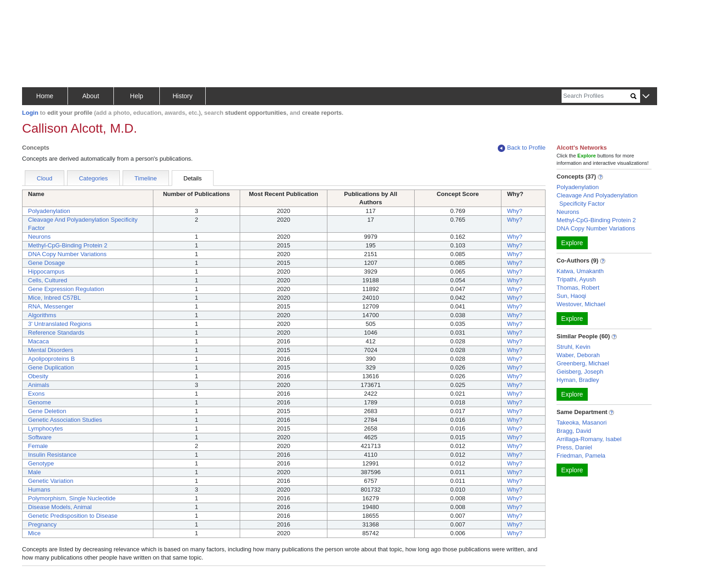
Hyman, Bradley (578, 380)
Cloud (45, 178)
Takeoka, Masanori (582, 423)
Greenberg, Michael (583, 363)
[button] (646, 97)
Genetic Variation (51, 481)
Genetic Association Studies (65, 420)
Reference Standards (56, 333)
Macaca (39, 341)
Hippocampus (46, 272)
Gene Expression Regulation (66, 289)
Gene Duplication (51, 367)
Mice (34, 533)
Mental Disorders (51, 350)
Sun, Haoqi (571, 296)
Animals (39, 385)
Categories (93, 178)
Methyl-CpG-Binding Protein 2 (68, 245)
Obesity (38, 376)
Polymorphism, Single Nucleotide (72, 498)
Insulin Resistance (52, 455)
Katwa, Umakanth (580, 271)
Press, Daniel (574, 447)
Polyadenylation (49, 211)
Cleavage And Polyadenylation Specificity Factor (597, 199)
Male (34, 472)
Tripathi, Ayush (576, 279)
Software (40, 437)
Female (38, 446)
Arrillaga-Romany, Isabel (589, 439)
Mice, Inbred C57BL (54, 298)
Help (137, 96)
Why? (515, 211)
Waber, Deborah (578, 355)
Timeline (146, 178)
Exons (36, 394)
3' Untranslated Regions (60, 324)
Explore (572, 243)
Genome (39, 402)
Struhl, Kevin (574, 347)
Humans (39, 490)
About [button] (91, 96)
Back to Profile (522, 148)
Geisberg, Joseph (580, 372)
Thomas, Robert (578, 288)
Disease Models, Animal (60, 507)
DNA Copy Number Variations (67, 254)
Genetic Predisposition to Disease (73, 516)
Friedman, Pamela (581, 456)
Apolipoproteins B (51, 359)
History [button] (183, 96)
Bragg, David (574, 431)
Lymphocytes (45, 428)
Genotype (41, 463)
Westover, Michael (581, 304)
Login (30, 113)
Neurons (39, 237)
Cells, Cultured (48, 280)
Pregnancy (42, 524)
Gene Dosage (46, 263)
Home (45, 96)
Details (193, 178)
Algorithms (42, 315)
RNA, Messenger (51, 306)
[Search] (596, 96)
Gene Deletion (47, 411)
